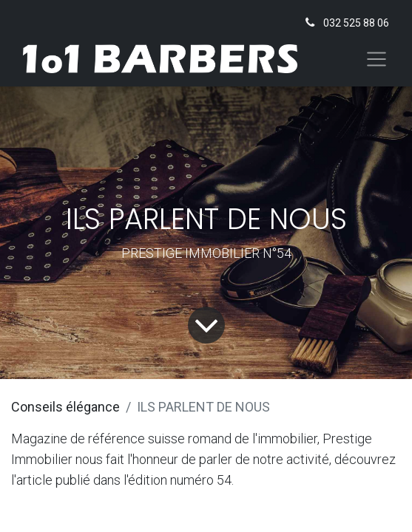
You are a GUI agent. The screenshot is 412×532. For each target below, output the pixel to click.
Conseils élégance (65, 407)
